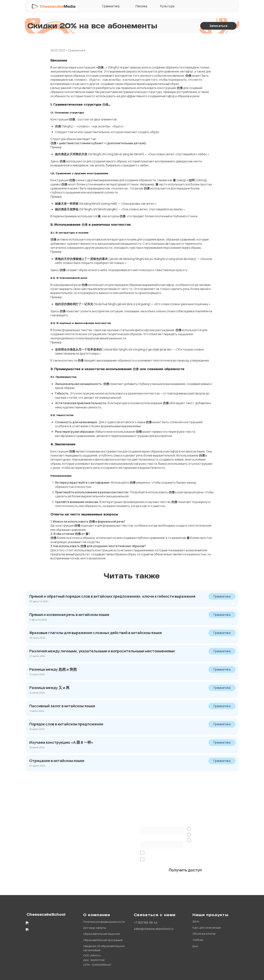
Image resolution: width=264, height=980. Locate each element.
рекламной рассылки (213, 859)
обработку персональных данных (182, 853)
